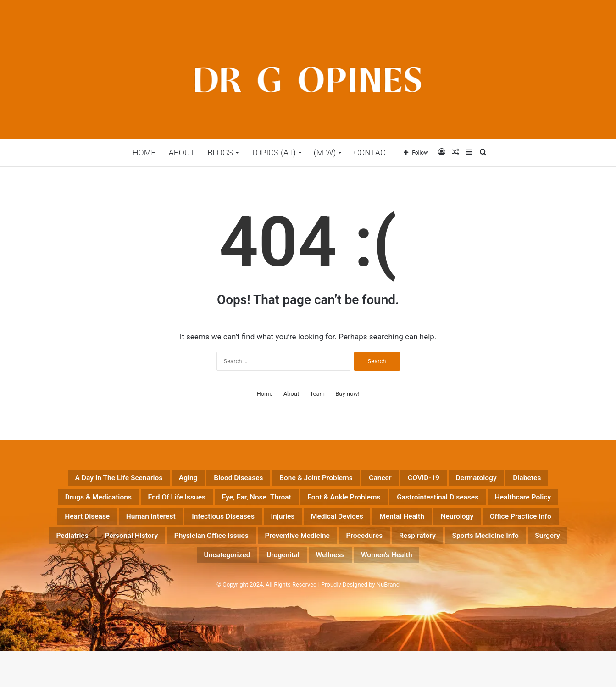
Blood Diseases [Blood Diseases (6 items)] (285, 479)
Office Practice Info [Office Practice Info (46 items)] (463, 545)
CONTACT (372, 152)
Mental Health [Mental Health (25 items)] (316, 545)
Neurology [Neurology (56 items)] (384, 545)
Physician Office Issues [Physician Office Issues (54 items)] (183, 567)
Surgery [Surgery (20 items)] (169, 589)
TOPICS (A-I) (273, 152)
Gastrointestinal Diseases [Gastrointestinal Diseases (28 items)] (240, 523)
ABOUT (181, 152)
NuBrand (388, 620)
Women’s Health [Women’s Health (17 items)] (430, 589)
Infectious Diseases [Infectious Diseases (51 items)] (94, 545)
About (291, 394)
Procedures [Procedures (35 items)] (375, 567)
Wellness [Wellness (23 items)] (360, 589)
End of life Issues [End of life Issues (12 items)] (369, 501)
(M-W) (325, 152)
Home (144, 152)
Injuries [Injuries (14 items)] (168, 545)
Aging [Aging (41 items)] (223, 479)
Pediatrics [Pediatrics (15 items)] (542, 545)
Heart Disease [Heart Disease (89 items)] (430, 523)
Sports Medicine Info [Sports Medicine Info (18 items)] (525, 567)
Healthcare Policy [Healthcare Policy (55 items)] (347, 523)
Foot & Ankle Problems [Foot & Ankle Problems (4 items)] (122, 523)
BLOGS (220, 152)
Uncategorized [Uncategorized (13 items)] (233, 589)
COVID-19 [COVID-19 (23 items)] (516, 479)
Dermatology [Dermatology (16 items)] (129, 501)
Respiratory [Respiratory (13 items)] (440, 567)
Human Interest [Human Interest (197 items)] (509, 523)
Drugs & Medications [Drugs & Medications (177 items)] (271, 501)
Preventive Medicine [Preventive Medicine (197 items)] (291, 567)
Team (317, 394)
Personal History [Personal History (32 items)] (82, 567)
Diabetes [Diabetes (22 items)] (191, 501)
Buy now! (347, 394)
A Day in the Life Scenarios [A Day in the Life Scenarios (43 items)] (136, 479)
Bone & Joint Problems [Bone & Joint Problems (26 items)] (382, 479)
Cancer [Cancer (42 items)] (462, 479)
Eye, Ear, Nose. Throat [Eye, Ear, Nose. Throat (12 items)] (469, 501)
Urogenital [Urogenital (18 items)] (302, 589)
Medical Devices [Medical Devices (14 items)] (235, 545)
